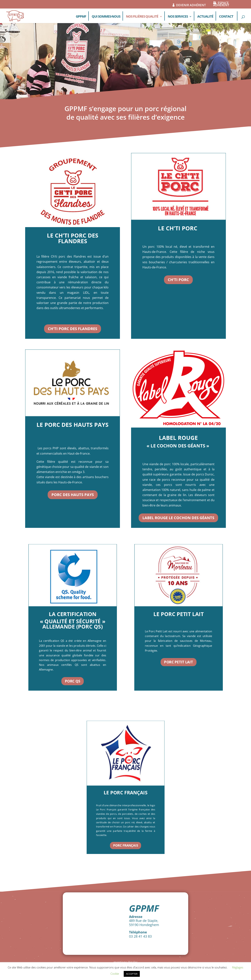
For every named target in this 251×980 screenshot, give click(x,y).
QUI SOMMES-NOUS (106, 17)
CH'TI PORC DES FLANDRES (73, 329)
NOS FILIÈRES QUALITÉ (142, 17)
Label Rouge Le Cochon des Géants (178, 518)
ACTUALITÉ (205, 17)
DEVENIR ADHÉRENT (191, 6)
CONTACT (226, 17)
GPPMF (81, 17)
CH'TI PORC (178, 280)
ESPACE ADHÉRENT (221, 4)
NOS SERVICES (178, 17)
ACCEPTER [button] (132, 974)
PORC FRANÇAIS (125, 845)
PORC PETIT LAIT (178, 662)
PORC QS (73, 681)
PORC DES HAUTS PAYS (73, 495)
